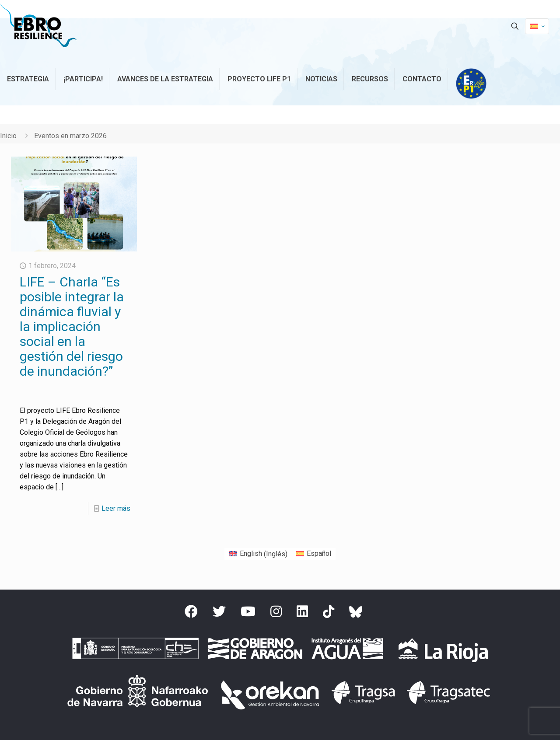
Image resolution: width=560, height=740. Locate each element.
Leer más (116, 508)
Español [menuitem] (319, 553)
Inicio (8, 136)
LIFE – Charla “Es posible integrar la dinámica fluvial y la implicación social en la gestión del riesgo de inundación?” (72, 326)
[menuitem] (258, 554)
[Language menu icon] (537, 26)
